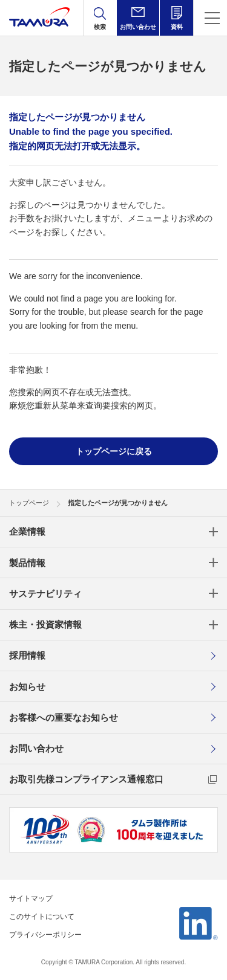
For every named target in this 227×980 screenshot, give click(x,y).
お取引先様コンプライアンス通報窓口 (86, 779)
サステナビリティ (45, 594)
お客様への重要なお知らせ (64, 717)
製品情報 (27, 563)
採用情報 (27, 655)
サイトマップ (31, 898)
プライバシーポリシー (45, 935)
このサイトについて (42, 917)
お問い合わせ (36, 748)
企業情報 (27, 531)
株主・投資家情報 (45, 624)
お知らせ (27, 687)
